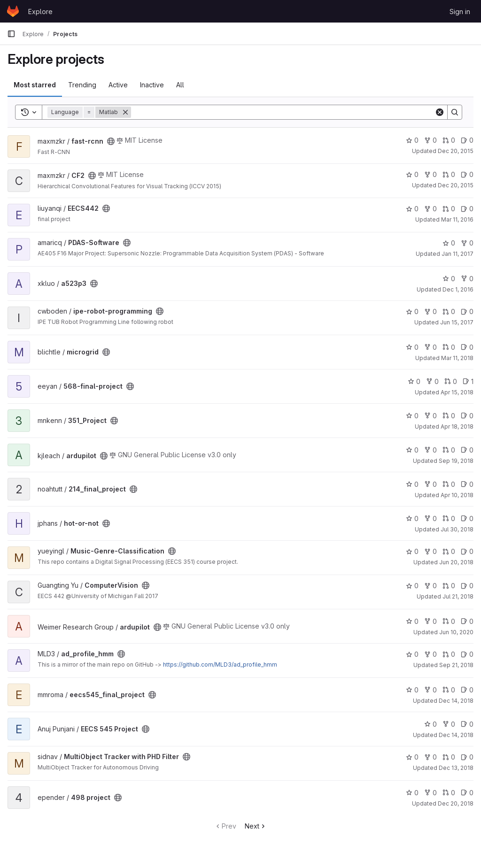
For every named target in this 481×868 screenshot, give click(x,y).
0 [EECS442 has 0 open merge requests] (449, 209)
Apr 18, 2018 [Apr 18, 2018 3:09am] (457, 426)
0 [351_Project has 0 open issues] (467, 416)
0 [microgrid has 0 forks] (431, 347)
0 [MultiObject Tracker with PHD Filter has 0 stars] (412, 757)
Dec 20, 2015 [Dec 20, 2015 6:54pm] (456, 151)
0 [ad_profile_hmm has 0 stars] (412, 654)
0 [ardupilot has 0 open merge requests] (449, 450)
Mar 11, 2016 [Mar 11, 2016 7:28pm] (457, 219)
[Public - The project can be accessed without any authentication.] (111, 141)
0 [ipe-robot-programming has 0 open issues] (467, 311)
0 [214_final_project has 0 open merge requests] (449, 484)
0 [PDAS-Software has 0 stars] (449, 243)
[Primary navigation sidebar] (11, 34)
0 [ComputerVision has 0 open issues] (467, 586)
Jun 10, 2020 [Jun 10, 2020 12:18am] (456, 632)
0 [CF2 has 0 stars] (412, 174)
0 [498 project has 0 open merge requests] (449, 793)
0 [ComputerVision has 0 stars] (412, 586)
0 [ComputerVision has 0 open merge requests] (449, 586)
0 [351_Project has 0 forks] (431, 416)
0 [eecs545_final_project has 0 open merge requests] (449, 690)
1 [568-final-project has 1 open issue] (468, 381)
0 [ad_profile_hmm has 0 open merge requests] (449, 654)
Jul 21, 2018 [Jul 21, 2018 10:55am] (458, 596)
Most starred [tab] (35, 85)
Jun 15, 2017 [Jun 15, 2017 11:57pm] (457, 322)
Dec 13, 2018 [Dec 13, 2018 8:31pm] (456, 768)
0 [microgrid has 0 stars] (412, 347)
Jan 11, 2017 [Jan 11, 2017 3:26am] (458, 254)
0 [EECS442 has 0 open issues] (467, 209)
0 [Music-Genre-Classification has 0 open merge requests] (449, 551)
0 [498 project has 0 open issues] (467, 793)
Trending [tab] (82, 85)
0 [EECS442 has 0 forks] (431, 209)
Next (256, 826)
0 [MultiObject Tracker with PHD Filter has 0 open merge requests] (449, 757)
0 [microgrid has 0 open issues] (467, 347)
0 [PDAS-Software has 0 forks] (467, 243)
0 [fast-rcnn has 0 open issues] (467, 140)
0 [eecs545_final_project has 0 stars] (412, 690)
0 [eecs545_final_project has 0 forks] (431, 690)
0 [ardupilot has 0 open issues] (467, 450)
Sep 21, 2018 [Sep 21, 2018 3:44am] (456, 665)
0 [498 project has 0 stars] (412, 793)
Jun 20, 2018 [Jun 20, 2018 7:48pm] (456, 562)
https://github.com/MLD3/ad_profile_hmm (220, 664)
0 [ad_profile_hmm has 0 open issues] (467, 654)
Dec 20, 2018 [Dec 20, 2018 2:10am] (456, 803)
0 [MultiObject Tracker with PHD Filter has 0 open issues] (467, 757)
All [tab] (180, 85)
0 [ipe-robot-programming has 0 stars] (412, 311)
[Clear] (440, 112)
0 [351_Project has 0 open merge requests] (449, 416)
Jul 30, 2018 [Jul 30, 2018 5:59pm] (457, 529)
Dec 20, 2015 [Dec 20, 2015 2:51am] (456, 185)
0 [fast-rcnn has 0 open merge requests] (449, 140)
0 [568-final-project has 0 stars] (414, 381)
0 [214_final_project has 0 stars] (412, 484)
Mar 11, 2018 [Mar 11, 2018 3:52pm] (457, 358)
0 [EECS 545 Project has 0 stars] (431, 724)
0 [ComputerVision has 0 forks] (431, 586)
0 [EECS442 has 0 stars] (412, 209)
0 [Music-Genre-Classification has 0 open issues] (467, 551)
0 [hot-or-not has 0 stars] (412, 518)
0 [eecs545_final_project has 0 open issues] (467, 690)
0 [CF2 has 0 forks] (431, 174)
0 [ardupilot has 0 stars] (412, 450)
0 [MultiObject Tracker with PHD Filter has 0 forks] (431, 757)
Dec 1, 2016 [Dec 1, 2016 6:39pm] (458, 289)
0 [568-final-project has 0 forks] (432, 381)
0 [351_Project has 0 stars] (412, 416)
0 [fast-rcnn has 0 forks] (431, 140)
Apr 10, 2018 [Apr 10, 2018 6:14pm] (457, 495)
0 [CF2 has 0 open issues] (467, 174)
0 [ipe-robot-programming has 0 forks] (431, 311)
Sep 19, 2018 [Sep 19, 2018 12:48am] (456, 461)
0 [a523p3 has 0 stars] (449, 279)
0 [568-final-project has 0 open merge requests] (451, 381)
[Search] (283, 112)
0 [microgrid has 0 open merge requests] (449, 347)
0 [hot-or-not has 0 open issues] (467, 518)
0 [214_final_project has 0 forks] (431, 484)
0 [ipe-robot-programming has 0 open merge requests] (449, 311)
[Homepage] (13, 11)
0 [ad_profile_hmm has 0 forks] (431, 654)
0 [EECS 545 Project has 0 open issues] (467, 724)
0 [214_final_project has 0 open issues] (467, 484)
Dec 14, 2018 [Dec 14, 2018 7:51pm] (456, 735)
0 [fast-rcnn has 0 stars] (412, 140)
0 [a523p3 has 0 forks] (467, 279)
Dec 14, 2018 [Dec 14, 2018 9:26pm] (456, 701)
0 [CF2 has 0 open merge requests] (449, 174)
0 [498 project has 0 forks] (431, 793)
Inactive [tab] (152, 85)
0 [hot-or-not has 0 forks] (431, 518)
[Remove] (125, 112)
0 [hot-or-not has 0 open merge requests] (449, 518)
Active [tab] (118, 85)
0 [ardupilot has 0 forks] (431, 450)
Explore (40, 12)
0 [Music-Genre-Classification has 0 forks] (431, 551)
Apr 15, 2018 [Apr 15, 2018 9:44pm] (457, 392)
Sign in (460, 12)
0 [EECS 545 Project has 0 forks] (449, 724)
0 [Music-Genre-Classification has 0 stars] (412, 551)
